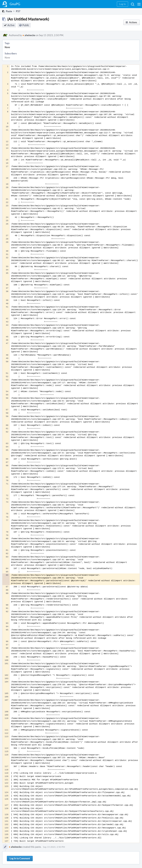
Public (26, 25)
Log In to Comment (20, 858)
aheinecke (29, 35)
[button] (139, 4)
